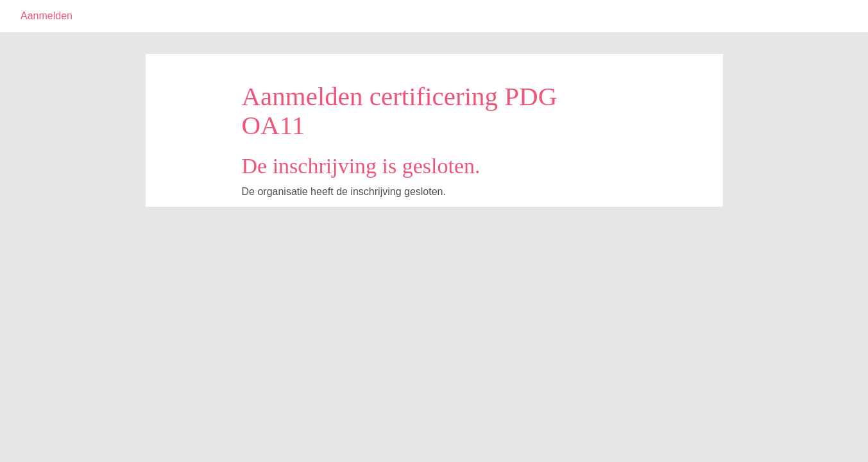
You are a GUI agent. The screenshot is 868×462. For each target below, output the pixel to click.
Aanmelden (47, 16)
